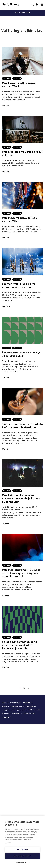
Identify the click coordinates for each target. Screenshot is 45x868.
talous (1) (36, 710)
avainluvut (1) (27, 703)
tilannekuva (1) (17, 714)
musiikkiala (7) (14, 710)
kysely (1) (5, 710)
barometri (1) (6, 706)
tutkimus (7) (6, 717)
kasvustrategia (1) (18, 706)
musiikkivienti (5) (26, 710)
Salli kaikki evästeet (22, 856)
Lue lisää (8, 843)
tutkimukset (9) (29, 714)
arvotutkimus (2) (16, 703)
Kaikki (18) (5, 703)
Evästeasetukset (22, 862)
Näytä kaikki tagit (22, 12)
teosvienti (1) (6, 714)
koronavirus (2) (31, 706)
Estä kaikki (22, 850)
